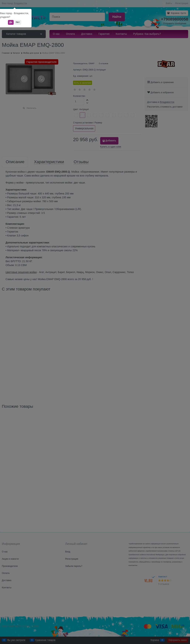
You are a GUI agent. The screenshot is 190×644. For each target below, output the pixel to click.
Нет (18, 22)
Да (11, 22)
